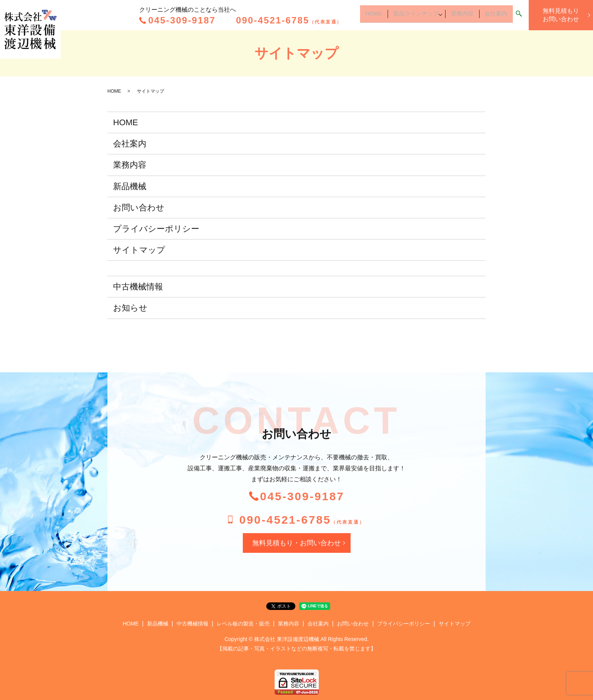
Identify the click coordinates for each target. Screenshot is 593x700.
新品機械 (130, 186)
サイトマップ (139, 250)
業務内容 (458, 15)
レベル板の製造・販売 (243, 624)
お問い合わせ (139, 208)
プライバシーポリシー (156, 229)
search (519, 16)
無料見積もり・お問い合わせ (296, 543)
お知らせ (130, 308)
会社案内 (495, 15)
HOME (362, 15)
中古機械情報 (138, 287)
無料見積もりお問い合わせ (561, 15)
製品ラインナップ (407, 15)
